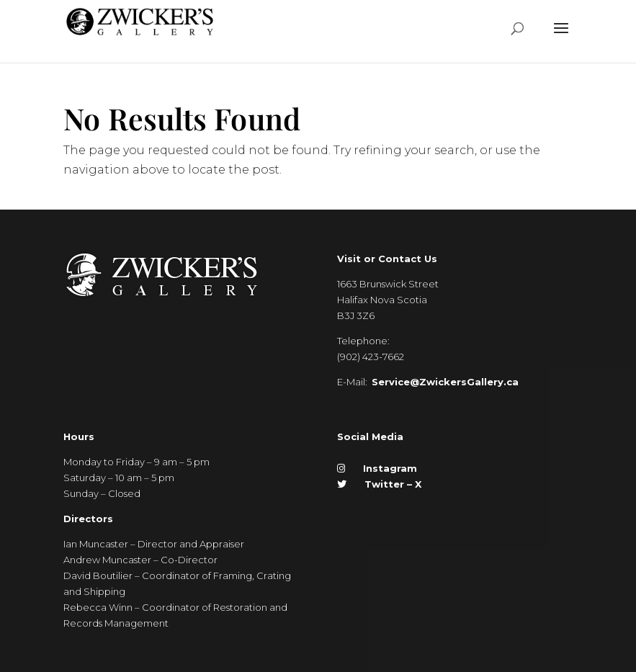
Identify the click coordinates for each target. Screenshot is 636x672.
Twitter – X (379, 484)
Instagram (377, 468)
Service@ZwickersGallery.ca (445, 382)
